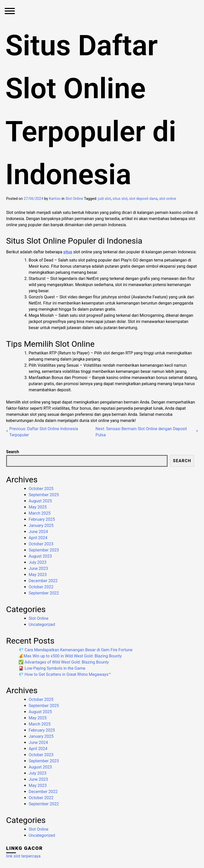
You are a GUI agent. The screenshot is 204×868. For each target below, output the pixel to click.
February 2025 (42, 519)
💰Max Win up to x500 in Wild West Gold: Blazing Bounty (70, 656)
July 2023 (38, 562)
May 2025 (38, 507)
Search (13, 452)
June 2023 (38, 568)
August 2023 (40, 556)
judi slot (104, 199)
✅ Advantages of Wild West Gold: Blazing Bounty (64, 662)
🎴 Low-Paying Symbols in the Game (52, 668)
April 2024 (38, 538)
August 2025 (40, 501)
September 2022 (44, 593)
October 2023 (41, 544)
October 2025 (41, 489)
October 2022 (41, 587)
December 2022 (43, 581)
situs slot (120, 199)
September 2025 (44, 495)
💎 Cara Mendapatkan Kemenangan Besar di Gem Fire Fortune (76, 650)
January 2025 (41, 525)
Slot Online (74, 199)
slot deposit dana (143, 199)
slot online (168, 199)
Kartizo (55, 199)
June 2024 (38, 532)
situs (68, 252)
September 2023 (44, 550)
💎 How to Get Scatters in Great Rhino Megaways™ (65, 674)
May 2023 (38, 575)
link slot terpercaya (23, 856)
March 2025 (40, 513)
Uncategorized (42, 625)
